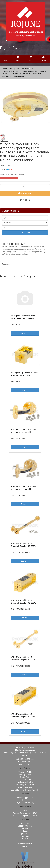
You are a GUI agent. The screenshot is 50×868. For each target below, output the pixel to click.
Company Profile (25, 772)
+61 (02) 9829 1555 (25, 748)
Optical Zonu (25, 834)
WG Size (25, 69)
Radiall (25, 839)
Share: (7, 170)
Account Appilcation (25, 798)
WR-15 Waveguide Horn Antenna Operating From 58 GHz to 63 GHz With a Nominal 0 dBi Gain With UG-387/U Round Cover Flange (24, 74)
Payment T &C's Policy (25, 803)
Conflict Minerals (25, 787)
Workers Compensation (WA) (25, 816)
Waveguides (14, 69)
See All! (25, 846)
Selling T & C (25, 800)
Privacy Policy (25, 775)
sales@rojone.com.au (25, 750)
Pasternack (25, 836)
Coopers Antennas (25, 826)
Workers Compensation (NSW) (25, 813)
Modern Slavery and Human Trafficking (25, 790)
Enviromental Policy (25, 782)
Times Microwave (25, 844)
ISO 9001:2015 (25, 780)
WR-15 (34, 69)
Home (4, 69)
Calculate (25, 233)
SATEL (25, 841)
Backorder (25, 193)
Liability (25, 810)
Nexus (25, 831)
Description (7, 264)
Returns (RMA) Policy (25, 785)
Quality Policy (25, 777)
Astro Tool (25, 823)
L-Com (25, 828)
